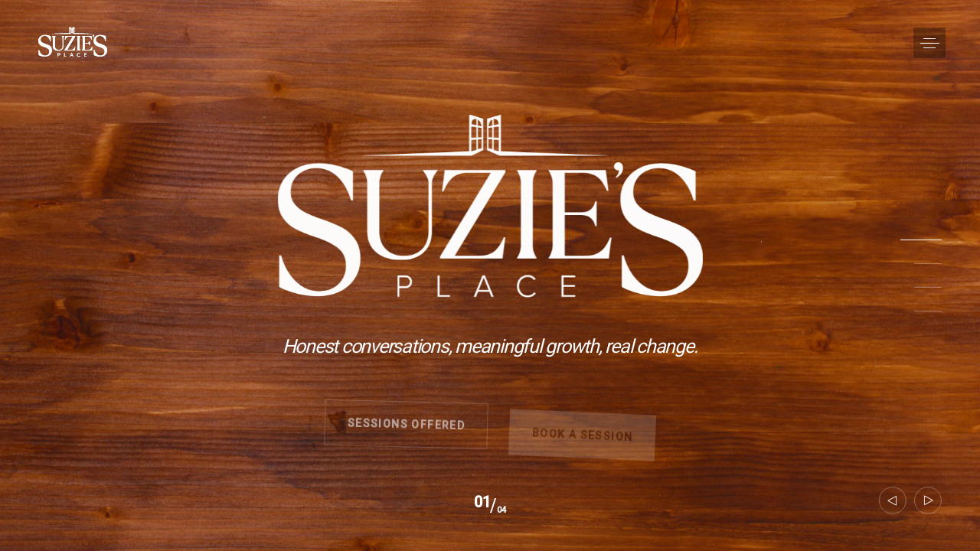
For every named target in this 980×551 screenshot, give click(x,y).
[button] (929, 43)
